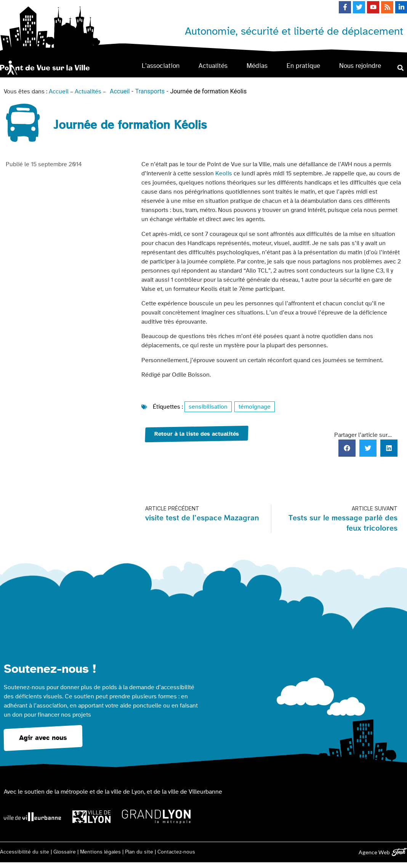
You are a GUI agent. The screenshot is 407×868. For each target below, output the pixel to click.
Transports (150, 91)
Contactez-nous (176, 852)
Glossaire (65, 852)
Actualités (213, 66)
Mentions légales (100, 852)
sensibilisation (208, 407)
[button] (401, 68)
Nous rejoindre (360, 66)
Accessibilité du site (25, 852)
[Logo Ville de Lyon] (91, 817)
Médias (257, 66)
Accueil (59, 91)
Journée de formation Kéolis (208, 91)
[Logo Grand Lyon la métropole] (156, 817)
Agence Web (374, 852)
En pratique (303, 66)
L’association (161, 66)
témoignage (255, 407)
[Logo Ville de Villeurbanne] (32, 817)
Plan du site (139, 852)
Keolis (224, 173)
